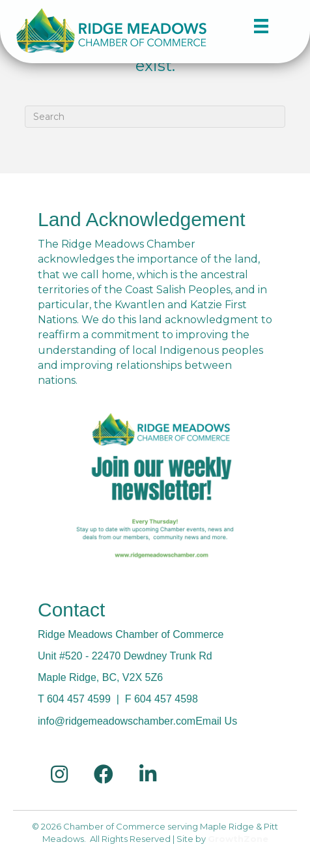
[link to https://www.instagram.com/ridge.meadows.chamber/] (59, 774)
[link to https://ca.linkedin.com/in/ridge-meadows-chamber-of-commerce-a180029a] (148, 774)
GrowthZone (238, 839)
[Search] (155, 117)
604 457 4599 (79, 699)
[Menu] (256, 25)
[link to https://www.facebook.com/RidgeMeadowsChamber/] (104, 774)
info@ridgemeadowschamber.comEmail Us (137, 721)
